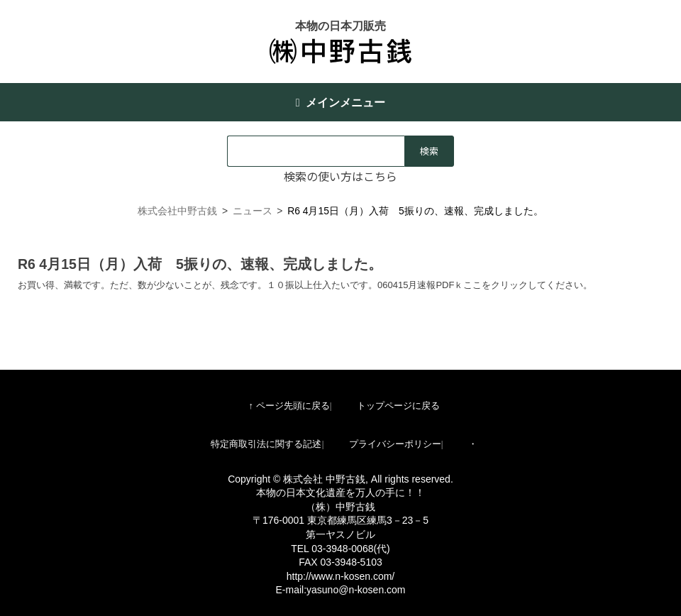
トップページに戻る (398, 406)
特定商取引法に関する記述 (266, 444)
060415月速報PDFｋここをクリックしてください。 (485, 285)
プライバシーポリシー (395, 444)
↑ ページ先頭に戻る (289, 406)
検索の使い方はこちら (340, 176)
